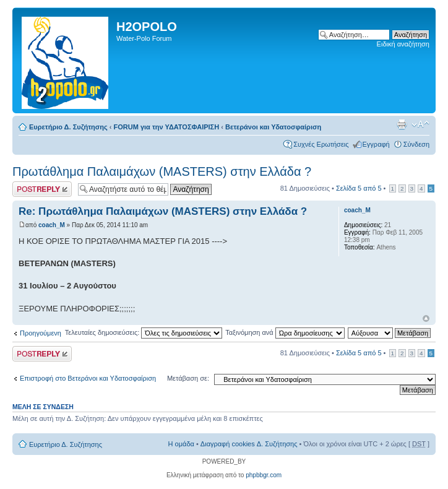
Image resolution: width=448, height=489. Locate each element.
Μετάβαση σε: (188, 378)
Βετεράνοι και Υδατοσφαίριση (273, 127)
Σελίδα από (359, 188)
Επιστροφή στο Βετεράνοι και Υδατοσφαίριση (88, 378)
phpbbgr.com (264, 475)
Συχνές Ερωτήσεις (321, 144)
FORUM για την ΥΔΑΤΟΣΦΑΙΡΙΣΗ (167, 127)
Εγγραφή (376, 144)
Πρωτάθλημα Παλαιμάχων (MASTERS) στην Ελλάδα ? (162, 171)
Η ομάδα (181, 444)
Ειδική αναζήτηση (403, 44)
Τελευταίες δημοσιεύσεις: (144, 332)
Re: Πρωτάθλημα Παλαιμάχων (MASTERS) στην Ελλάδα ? (163, 211)
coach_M (52, 225)
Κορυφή (426, 318)
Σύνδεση (416, 144)
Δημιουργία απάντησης (42, 189)
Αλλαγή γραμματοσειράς (420, 124)
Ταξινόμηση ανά (285, 332)
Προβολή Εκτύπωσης (402, 124)
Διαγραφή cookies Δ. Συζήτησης (249, 444)
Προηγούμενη (41, 333)
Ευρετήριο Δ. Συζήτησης (68, 127)
